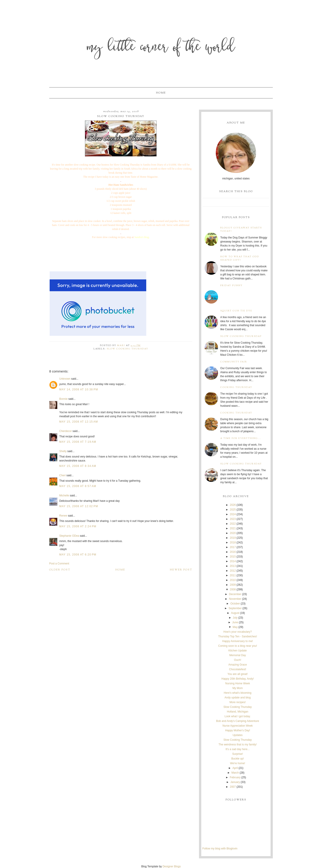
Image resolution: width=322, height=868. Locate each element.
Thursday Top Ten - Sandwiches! (238, 636)
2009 (233, 585)
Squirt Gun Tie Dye (236, 311)
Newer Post (181, 570)
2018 (233, 542)
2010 (233, 580)
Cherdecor (66, 431)
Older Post (60, 570)
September (235, 608)
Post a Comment (59, 564)
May (235, 627)
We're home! (238, 763)
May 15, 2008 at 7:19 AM (78, 442)
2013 (233, 566)
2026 (233, 505)
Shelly (63, 451)
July (235, 618)
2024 (233, 514)
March (235, 773)
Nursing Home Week (237, 683)
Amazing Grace (238, 665)
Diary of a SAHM (166, 165)
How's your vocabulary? (238, 632)
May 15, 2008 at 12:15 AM (79, 422)
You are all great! (237, 674)
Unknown (65, 379)
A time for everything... (241, 438)
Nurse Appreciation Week (238, 726)
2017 (233, 547)
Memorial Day (237, 655)
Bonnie (63, 399)
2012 (233, 571)
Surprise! (237, 754)
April (235, 768)
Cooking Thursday (236, 387)
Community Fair (234, 362)
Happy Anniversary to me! (238, 641)
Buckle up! (237, 759)
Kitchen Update (237, 651)
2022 (233, 524)
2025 (233, 510)
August (235, 613)
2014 (233, 561)
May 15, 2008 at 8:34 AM (78, 466)
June (235, 622)
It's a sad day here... (238, 749)
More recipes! (238, 702)
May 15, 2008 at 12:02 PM (79, 506)
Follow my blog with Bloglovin (220, 849)
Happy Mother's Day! (238, 730)
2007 (233, 787)
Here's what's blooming (238, 693)
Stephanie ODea (69, 536)
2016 (233, 552)
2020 (233, 533)
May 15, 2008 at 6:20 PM (78, 555)
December (235, 594)
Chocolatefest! (238, 669)
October (235, 604)
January (235, 782)
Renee (63, 516)
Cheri (62, 475)
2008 (233, 589)
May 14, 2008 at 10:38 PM (79, 389)
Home (161, 93)
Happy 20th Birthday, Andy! (238, 679)
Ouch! (237, 660)
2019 (233, 538)
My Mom (237, 688)
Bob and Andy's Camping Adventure (238, 721)
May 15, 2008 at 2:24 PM (78, 526)
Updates (238, 735)
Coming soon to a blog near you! (238, 646)
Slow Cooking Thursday (127, 349)
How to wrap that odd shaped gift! (240, 258)
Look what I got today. (238, 716)
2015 (233, 557)
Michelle (64, 496)
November (235, 599)
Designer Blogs (172, 866)
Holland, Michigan (238, 712)
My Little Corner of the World (161, 48)
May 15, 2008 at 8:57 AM (78, 486)
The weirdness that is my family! (238, 745)
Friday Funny (231, 286)
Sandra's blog (142, 237)
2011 (233, 575)
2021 (233, 528)
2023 (233, 519)
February (235, 777)
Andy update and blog (238, 698)
